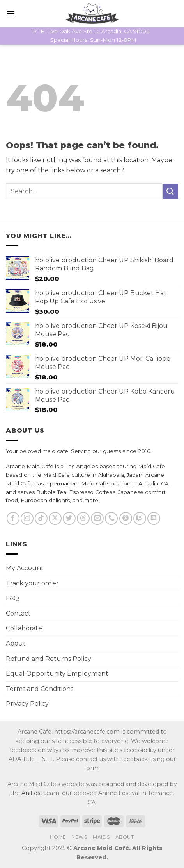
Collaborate (24, 628)
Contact (18, 613)
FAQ (12, 598)
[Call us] (111, 518)
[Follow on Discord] (154, 518)
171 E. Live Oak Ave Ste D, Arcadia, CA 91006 (91, 31)
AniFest (32, 793)
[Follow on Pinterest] (126, 518)
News (79, 837)
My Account (25, 568)
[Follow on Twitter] (69, 518)
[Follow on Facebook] (13, 518)
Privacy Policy (27, 704)
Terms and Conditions (40, 689)
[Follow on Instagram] (27, 518)
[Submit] (170, 191)
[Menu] (11, 13)
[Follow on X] (55, 518)
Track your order (32, 583)
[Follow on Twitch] (140, 518)
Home (58, 837)
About (16, 643)
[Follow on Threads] (83, 518)
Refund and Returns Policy (49, 659)
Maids (101, 837)
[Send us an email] (97, 518)
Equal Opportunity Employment (57, 674)
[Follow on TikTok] (41, 518)
